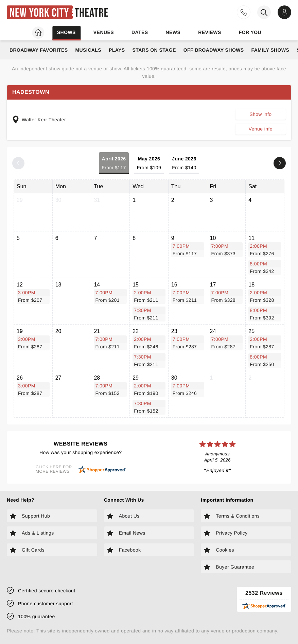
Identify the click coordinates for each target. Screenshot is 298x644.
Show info (260, 114)
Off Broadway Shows (214, 50)
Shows (66, 32)
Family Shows (270, 50)
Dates (140, 32)
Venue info (261, 129)
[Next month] (280, 163)
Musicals (88, 50)
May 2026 (149, 164)
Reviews (210, 32)
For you (250, 32)
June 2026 (184, 164)
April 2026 (114, 164)
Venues (104, 32)
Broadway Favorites (39, 50)
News (173, 32)
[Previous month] (18, 163)
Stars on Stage (154, 50)
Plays (117, 50)
